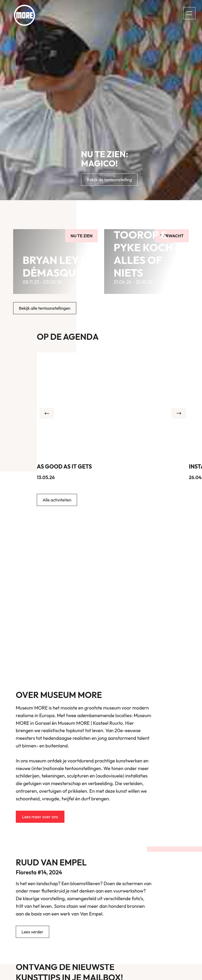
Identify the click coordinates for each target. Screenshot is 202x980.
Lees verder (32, 932)
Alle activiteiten (57, 500)
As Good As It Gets (64, 466)
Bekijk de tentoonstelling (109, 180)
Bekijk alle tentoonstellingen (45, 308)
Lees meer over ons (40, 817)
